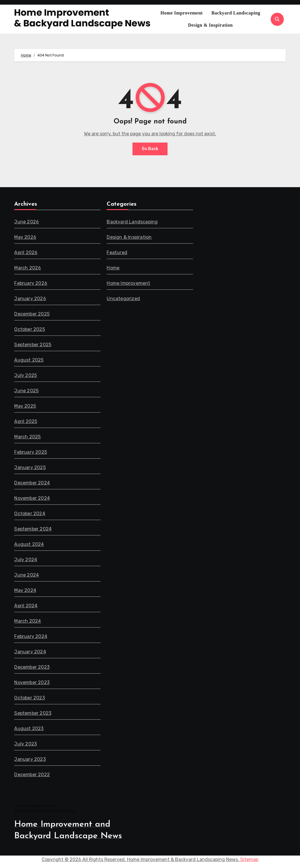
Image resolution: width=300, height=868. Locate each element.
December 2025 (32, 314)
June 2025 (26, 391)
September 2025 (33, 345)
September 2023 (33, 713)
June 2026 (27, 222)
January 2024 (30, 652)
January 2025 (30, 467)
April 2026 (26, 252)
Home (113, 268)
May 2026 (25, 237)
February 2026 (31, 283)
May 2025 (25, 406)
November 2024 (32, 498)
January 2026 (30, 299)
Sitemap (249, 859)
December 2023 (32, 667)
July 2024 (26, 560)
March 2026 (28, 268)
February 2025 (31, 452)
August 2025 (29, 360)
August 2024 (29, 544)
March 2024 (28, 621)
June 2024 (27, 575)
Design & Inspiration (210, 25)
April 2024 (26, 606)
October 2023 (29, 698)
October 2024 (30, 514)
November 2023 (32, 682)
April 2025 (26, 421)
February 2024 (31, 636)
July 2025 (26, 375)
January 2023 (30, 759)
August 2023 (29, 728)
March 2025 (27, 437)
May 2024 (25, 590)
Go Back (150, 149)
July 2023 (26, 744)
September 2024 (33, 529)
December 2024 (32, 483)
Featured (117, 252)
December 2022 (32, 775)
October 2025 (29, 329)
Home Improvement (181, 13)
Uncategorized (124, 299)
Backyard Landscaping (236, 13)
